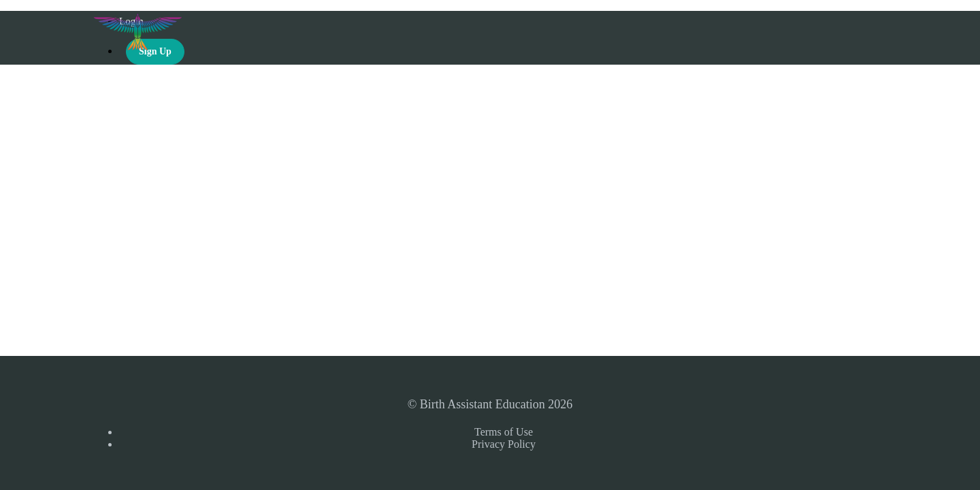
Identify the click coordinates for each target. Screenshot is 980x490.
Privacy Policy (504, 444)
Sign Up (155, 51)
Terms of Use (504, 432)
